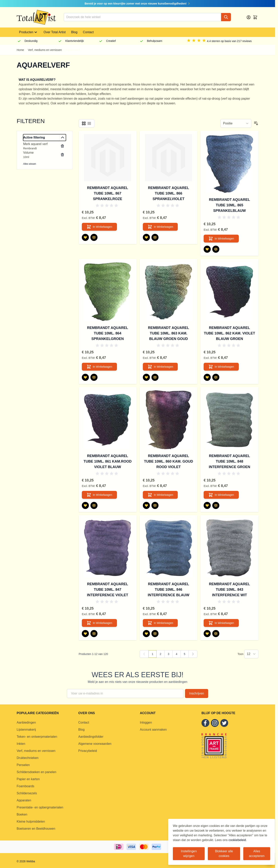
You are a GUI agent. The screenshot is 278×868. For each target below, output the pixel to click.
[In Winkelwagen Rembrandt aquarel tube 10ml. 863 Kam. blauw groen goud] (160, 367)
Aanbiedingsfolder (91, 737)
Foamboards (26, 786)
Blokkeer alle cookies (224, 854)
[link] (144, 654)
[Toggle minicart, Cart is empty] (255, 17)
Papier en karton (28, 779)
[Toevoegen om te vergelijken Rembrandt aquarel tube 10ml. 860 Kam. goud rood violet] (155, 505)
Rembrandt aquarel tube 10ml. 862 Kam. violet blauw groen (229, 333)
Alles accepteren (257, 854)
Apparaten (24, 800)
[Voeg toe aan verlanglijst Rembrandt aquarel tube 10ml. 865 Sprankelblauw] (207, 249)
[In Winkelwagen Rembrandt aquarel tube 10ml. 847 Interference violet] (99, 623)
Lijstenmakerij (26, 730)
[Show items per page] (251, 654)
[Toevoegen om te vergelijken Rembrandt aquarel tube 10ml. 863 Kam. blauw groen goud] (155, 377)
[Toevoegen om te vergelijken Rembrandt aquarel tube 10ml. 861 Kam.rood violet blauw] (94, 505)
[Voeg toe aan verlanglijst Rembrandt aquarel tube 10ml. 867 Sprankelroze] (85, 237)
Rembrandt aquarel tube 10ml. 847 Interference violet (108, 590)
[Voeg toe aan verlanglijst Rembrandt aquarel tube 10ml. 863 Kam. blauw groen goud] (146, 377)
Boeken (22, 814)
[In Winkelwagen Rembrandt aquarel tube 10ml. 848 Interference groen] (221, 495)
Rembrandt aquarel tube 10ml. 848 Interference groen (229, 461)
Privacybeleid (88, 751)
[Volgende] (193, 654)
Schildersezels (27, 793)
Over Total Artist (55, 32)
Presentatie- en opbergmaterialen (40, 807)
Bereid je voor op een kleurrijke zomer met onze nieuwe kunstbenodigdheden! (138, 4)
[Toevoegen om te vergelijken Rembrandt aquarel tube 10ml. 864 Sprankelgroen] (94, 377)
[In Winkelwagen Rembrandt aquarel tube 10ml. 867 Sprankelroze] (99, 227)
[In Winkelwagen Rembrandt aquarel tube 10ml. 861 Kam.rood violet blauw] (99, 495)
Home (20, 50)
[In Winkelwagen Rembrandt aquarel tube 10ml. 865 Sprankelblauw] (221, 239)
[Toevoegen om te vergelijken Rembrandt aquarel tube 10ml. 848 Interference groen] (216, 505)
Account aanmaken (153, 730)
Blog (74, 32)
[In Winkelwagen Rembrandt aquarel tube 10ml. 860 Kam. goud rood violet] (160, 495)
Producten (29, 32)
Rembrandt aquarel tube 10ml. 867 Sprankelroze (108, 193)
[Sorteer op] (236, 123)
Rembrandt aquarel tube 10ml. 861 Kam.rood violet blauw (108, 461)
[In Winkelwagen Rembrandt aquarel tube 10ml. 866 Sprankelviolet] (160, 227)
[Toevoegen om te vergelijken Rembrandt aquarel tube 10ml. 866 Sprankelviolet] (155, 237)
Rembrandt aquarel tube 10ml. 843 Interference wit (229, 590)
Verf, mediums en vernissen (45, 50)
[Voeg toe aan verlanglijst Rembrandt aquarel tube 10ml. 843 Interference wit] (207, 634)
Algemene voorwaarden (95, 744)
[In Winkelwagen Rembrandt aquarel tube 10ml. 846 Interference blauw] (160, 623)
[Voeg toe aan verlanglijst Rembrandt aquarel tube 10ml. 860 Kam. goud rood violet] (146, 505)
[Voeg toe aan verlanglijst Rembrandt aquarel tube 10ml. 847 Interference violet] (85, 634)
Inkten (21, 744)
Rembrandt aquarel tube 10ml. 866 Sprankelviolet (168, 193)
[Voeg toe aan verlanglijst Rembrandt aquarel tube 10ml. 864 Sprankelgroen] (85, 377)
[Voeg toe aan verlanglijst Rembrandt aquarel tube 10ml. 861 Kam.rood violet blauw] (85, 505)
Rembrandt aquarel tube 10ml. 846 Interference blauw (169, 590)
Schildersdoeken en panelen (36, 772)
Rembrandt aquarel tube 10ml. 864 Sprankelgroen (108, 333)
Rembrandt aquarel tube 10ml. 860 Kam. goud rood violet (169, 461)
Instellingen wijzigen (189, 854)
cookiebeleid (237, 840)
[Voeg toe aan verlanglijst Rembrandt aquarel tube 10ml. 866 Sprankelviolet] (146, 237)
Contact (88, 32)
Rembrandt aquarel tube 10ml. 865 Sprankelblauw (229, 205)
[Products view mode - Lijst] (89, 123)
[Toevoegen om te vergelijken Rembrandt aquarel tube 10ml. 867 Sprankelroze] (94, 237)
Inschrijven (197, 693)
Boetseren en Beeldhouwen (36, 829)
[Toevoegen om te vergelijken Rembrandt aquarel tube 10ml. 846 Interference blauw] (155, 634)
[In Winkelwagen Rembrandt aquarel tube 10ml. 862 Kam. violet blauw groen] (221, 367)
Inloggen (146, 722)
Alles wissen (30, 164)
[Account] (249, 17)
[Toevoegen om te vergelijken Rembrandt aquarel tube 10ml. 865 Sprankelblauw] (216, 249)
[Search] (226, 17)
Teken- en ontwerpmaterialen (37, 737)
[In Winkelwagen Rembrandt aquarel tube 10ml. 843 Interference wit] (221, 623)
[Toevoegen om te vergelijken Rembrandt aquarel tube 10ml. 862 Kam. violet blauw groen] (216, 377)
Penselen (23, 765)
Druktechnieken (28, 758)
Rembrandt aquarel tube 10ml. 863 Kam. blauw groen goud (168, 333)
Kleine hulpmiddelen (31, 822)
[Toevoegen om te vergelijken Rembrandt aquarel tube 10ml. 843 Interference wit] (216, 634)
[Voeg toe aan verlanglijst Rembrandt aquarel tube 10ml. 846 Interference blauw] (146, 634)
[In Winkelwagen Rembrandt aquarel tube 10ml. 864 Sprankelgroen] (99, 367)
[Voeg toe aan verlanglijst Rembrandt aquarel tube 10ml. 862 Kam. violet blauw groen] (207, 377)
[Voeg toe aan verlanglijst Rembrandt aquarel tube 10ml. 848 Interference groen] (207, 505)
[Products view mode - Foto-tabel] (84, 123)
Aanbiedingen (26, 722)
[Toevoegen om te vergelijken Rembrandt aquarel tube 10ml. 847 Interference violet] (94, 634)
